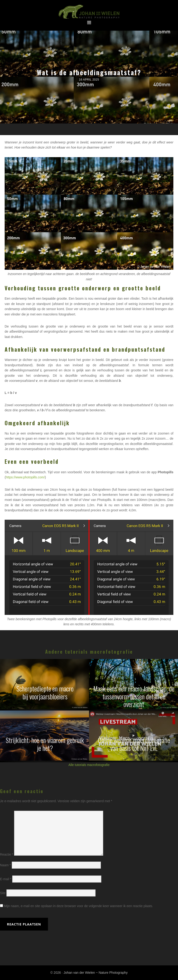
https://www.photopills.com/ (25, 477)
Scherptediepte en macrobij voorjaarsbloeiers (45, 693)
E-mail (6, 879)
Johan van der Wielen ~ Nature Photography (89, 12)
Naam (5, 865)
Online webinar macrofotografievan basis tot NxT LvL (134, 744)
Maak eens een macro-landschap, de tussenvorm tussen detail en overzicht (134, 696)
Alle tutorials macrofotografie (89, 765)
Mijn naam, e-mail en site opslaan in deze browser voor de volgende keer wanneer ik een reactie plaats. (79, 906)
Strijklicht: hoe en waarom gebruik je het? (45, 744)
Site (3, 893)
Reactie (7, 854)
